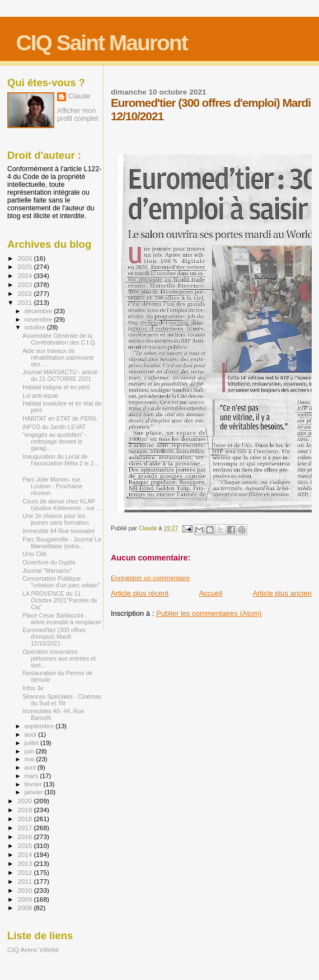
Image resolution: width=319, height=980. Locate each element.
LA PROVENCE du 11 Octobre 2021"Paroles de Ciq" (60, 600)
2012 (25, 872)
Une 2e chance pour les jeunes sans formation (56, 519)
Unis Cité (34, 554)
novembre (39, 319)
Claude (79, 96)
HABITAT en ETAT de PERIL (60, 418)
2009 (25, 899)
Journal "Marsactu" (47, 571)
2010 (25, 890)
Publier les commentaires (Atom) (209, 613)
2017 (25, 828)
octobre (36, 327)
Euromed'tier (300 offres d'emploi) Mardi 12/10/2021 (54, 637)
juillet (32, 743)
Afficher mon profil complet (78, 115)
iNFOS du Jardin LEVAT (54, 427)
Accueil (210, 593)
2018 (25, 819)
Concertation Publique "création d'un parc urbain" (61, 582)
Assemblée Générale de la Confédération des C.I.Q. (59, 339)
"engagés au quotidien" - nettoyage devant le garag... (55, 441)
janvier (35, 792)
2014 (25, 854)
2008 (25, 908)
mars (32, 776)
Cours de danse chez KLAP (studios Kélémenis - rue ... (62, 505)
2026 (25, 258)
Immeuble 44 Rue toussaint (58, 531)
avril (31, 767)
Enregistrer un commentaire (150, 578)
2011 (25, 881)
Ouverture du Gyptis (49, 562)
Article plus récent (140, 593)
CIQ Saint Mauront (102, 43)
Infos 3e (33, 688)
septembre (40, 726)
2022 (25, 293)
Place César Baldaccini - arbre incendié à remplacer (62, 619)
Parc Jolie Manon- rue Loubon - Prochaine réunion (52, 486)
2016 (25, 837)
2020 (25, 801)
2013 (25, 863)
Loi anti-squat (40, 395)
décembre (39, 311)
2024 (25, 275)
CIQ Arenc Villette (33, 950)
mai (31, 759)
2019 (25, 810)
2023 (25, 284)
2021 (25, 302)
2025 (25, 267)
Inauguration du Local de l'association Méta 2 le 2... (60, 460)
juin (30, 751)
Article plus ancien (283, 593)
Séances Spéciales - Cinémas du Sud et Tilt (62, 700)
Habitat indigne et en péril (56, 387)
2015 (25, 845)
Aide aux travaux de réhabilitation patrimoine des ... (58, 357)
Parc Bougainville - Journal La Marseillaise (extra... (62, 543)
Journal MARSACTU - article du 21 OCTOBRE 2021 (60, 375)
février (34, 784)
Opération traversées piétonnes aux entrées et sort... (59, 658)
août (32, 734)
